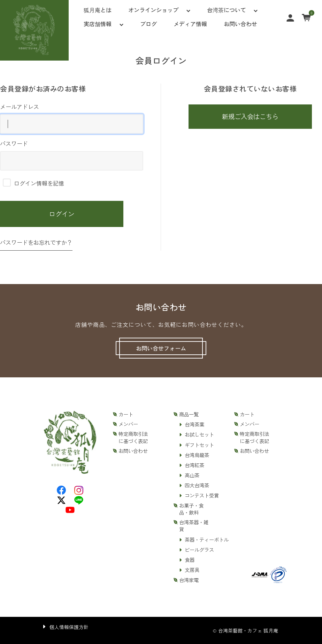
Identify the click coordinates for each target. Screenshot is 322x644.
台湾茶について (227, 10)
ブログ (148, 24)
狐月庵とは (98, 10)
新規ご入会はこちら (250, 116)
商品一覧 (189, 414)
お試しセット (199, 434)
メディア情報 (190, 24)
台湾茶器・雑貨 (194, 526)
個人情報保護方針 (69, 627)
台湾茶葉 (194, 424)
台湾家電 (189, 580)
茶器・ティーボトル (207, 540)
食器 (190, 560)
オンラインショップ (153, 10)
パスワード (72, 155)
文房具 (192, 570)
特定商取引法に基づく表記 (133, 437)
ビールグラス (199, 550)
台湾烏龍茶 (197, 455)
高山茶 (192, 475)
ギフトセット (199, 445)
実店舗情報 (98, 24)
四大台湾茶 (197, 485)
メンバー (128, 424)
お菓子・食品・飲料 (191, 509)
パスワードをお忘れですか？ (36, 242)
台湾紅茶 (194, 465)
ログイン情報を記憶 (33, 183)
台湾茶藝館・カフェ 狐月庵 (248, 630)
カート (126, 414)
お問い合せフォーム (161, 348)
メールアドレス (72, 118)
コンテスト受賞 (202, 495)
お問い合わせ (240, 24)
